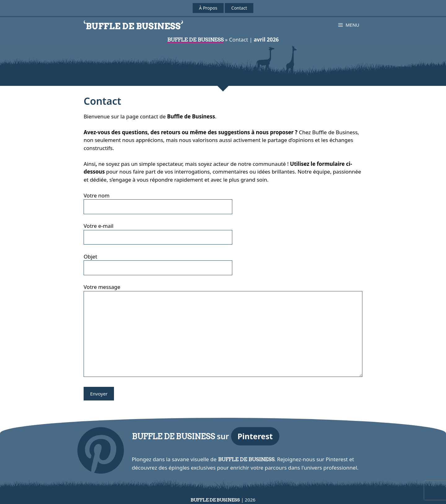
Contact (239, 8)
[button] (349, 25)
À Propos (208, 8)
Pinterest (255, 436)
